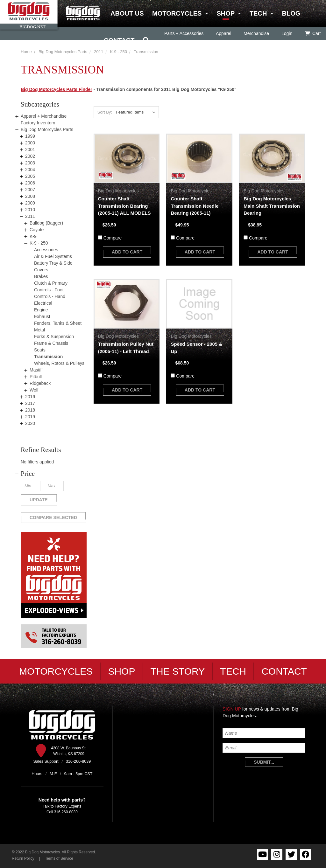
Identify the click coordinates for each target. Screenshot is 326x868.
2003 (30, 163)
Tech (258, 13)
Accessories (46, 250)
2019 (30, 417)
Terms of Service (59, 858)
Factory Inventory (38, 123)
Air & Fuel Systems (53, 256)
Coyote (37, 230)
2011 (99, 52)
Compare (113, 238)
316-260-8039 (66, 812)
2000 (30, 143)
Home (26, 52)
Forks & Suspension (54, 337)
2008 (30, 196)
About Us (127, 13)
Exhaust (42, 316)
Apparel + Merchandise (44, 116)
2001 (30, 149)
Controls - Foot (49, 290)
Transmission (48, 357)
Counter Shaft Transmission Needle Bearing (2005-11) (195, 206)
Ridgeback (40, 383)
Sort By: (105, 112)
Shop (225, 13)
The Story (178, 671)
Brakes (41, 276)
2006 (30, 183)
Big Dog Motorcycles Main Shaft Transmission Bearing (272, 206)
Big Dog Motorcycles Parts (63, 52)
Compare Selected (53, 517)
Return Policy (23, 858)
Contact (119, 40)
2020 (30, 423)
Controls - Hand (50, 296)
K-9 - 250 (39, 243)
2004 (30, 170)
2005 (30, 176)
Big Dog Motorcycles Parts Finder (57, 89)
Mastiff (36, 370)
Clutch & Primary (51, 283)
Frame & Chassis (51, 343)
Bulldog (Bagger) (46, 223)
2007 (30, 190)
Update (39, 500)
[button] (54, 474)
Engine (41, 310)
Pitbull (36, 377)
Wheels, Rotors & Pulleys (59, 363)
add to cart (127, 252)
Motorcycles (177, 13)
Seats (40, 350)
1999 (30, 136)
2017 (30, 403)
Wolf (34, 390)
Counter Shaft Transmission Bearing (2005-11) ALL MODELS (124, 206)
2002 (30, 156)
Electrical (43, 303)
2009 (30, 203)
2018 (30, 410)
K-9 (33, 236)
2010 (30, 210)
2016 (30, 397)
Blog (291, 13)
